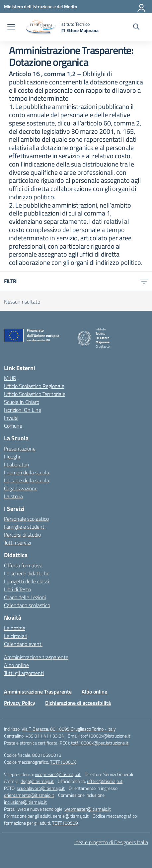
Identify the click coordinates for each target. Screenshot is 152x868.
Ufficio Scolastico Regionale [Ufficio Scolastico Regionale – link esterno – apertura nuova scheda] (34, 386)
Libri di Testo (17, 589)
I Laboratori (16, 464)
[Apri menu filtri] (144, 281)
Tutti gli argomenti (24, 673)
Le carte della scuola (27, 480)
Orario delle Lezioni (25, 597)
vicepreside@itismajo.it (58, 774)
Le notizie (15, 628)
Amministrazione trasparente (36, 657)
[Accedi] (142, 7)
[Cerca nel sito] (136, 27)
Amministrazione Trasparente (38, 692)
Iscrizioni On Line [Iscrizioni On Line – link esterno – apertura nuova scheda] (23, 410)
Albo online (16, 665)
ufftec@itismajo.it (105, 781)
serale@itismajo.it (71, 816)
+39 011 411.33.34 (45, 736)
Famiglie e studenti (25, 527)
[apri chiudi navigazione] (11, 27)
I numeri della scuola (27, 472)
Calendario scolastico (27, 605)
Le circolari (16, 636)
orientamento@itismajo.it (29, 795)
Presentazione (20, 449)
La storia (13, 496)
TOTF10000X (63, 762)
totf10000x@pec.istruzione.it (100, 743)
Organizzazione (21, 488)
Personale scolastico (26, 519)
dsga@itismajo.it (37, 781)
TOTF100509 (65, 823)
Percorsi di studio (22, 535)
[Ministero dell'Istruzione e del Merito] (40, 6)
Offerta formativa (23, 565)
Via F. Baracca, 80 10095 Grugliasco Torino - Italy (69, 729)
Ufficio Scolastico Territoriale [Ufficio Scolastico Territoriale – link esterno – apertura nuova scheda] (35, 394)
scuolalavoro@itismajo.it (41, 788)
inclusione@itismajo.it (25, 802)
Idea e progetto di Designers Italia (111, 842)
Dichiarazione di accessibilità (78, 703)
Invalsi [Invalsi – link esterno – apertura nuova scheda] (11, 418)
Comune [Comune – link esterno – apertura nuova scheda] (13, 426)
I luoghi (12, 457)
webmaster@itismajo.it (88, 809)
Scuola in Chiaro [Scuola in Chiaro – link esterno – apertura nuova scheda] (22, 402)
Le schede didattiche (27, 573)
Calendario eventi (23, 644)
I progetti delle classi (27, 581)
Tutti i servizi (17, 543)
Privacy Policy (20, 703)
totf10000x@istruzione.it (106, 736)
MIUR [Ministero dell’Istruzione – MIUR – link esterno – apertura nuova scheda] (10, 378)
